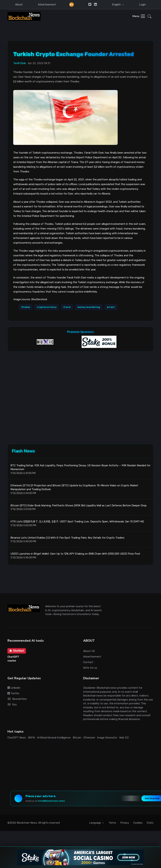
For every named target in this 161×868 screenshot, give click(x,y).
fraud (67, 307)
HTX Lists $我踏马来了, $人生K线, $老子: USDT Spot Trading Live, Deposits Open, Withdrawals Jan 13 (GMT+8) (77, 522)
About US (89, 651)
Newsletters (17, 699)
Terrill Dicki (19, 63)
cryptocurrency (47, 307)
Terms (112, 823)
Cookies (138, 823)
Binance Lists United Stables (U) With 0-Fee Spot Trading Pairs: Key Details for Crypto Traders (67, 538)
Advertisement (47, 5)
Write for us (90, 668)
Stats (150, 823)
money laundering (89, 307)
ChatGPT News (17, 738)
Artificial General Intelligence (54, 738)
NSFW (32, 738)
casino (12, 661)
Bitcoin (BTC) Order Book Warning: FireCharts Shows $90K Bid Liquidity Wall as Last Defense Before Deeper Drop (78, 506)
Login (142, 5)
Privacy (125, 823)
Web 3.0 (124, 738)
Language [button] (95, 823)
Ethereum (89, 738)
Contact (88, 662)
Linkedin (14, 688)
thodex (26, 307)
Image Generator (107, 738)
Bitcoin (77, 738)
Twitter (13, 694)
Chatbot (17, 651)
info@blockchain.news (52, 801)
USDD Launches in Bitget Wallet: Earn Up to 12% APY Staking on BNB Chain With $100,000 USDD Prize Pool (75, 554)
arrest (111, 307)
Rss (12, 705)
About (19, 5)
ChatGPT (13, 657)
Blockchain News (27, 823)
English (117, 5)
